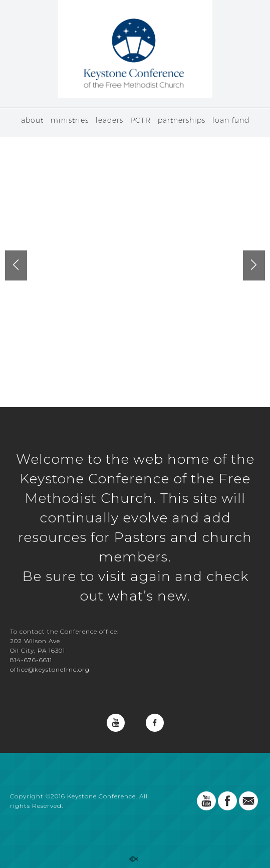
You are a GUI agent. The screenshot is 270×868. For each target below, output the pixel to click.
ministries (70, 120)
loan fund (231, 120)
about (32, 120)
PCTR (141, 120)
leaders (109, 120)
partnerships (182, 120)
